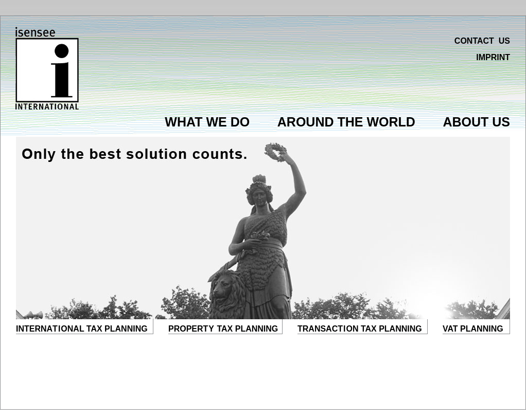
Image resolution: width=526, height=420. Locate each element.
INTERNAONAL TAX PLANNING (82, 329)
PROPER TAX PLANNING (223, 329)
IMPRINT (493, 57)
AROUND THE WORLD (346, 122)
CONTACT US (482, 41)
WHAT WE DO (207, 122)
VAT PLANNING (473, 329)
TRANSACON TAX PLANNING (360, 329)
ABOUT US (476, 122)
